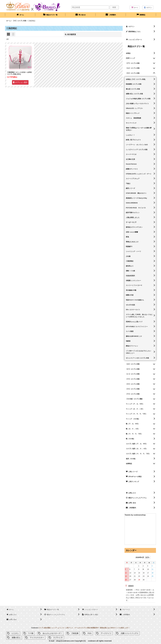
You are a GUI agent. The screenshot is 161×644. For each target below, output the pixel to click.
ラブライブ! (58, 638)
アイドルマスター (37, 638)
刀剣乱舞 (75, 633)
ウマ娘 (31, 633)
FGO (90, 633)
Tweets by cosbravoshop (135, 515)
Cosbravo (35, 628)
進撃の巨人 (16, 638)
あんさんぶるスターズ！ (52, 633)
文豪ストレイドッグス (129, 633)
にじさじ (15, 633)
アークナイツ (106, 633)
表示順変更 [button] (70, 34)
